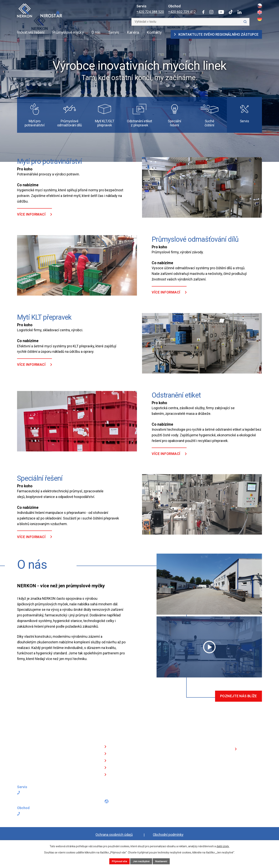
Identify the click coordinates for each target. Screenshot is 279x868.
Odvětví (116, 761)
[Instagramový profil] (114, 796)
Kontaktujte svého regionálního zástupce (216, 34)
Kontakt (116, 782)
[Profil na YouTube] (123, 796)
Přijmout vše (119, 861)
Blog (113, 775)
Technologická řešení (126, 754)
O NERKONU (119, 768)
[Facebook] (203, 12)
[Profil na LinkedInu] (142, 796)
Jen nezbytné (141, 861)
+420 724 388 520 (150, 12)
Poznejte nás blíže (237, 703)
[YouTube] (221, 12)
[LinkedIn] (239, 12)
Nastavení (162, 861)
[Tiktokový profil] (133, 796)
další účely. (223, 846)
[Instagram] (211, 12)
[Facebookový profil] (106, 796)
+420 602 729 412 (182, 12)
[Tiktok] (231, 12)
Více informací (31, 220)
